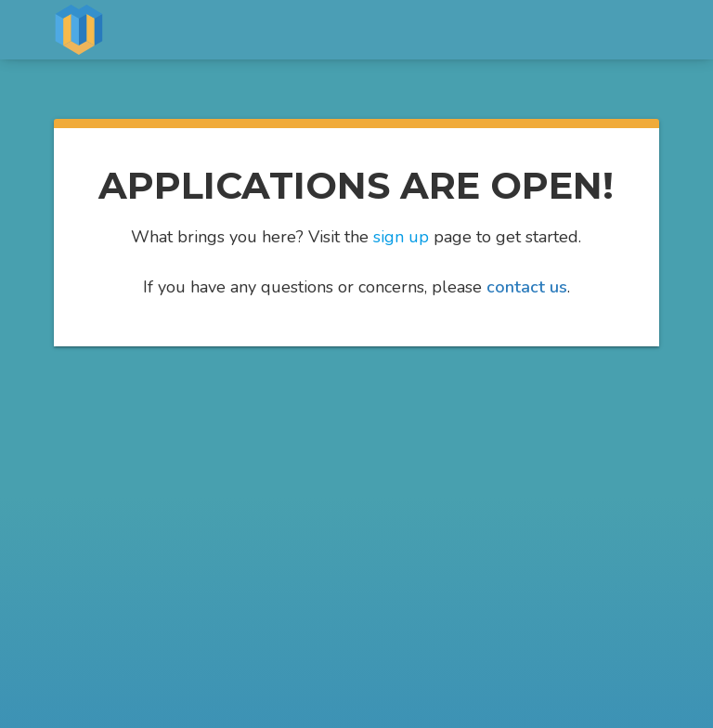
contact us (527, 287)
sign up (401, 237)
